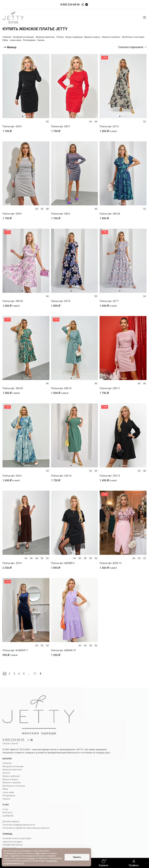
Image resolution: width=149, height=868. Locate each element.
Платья (6, 773)
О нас (5, 809)
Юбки (5, 789)
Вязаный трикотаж (12, 770)
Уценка (6, 799)
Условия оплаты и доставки (17, 838)
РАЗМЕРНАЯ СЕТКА (12, 845)
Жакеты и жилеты (12, 783)
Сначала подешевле (132, 47)
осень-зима (8, 792)
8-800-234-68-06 (70, 5)
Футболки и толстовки (14, 786)
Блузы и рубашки (11, 776)
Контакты (7, 812)
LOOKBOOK (8, 816)
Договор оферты (11, 821)
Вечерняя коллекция (13, 766)
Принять (77, 857)
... (29, 674)
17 (35, 674)
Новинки (7, 763)
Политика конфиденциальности (19, 825)
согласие (31, 858)
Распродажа (9, 795)
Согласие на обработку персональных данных (26, 828)
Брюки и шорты (10, 779)
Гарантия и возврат (12, 842)
